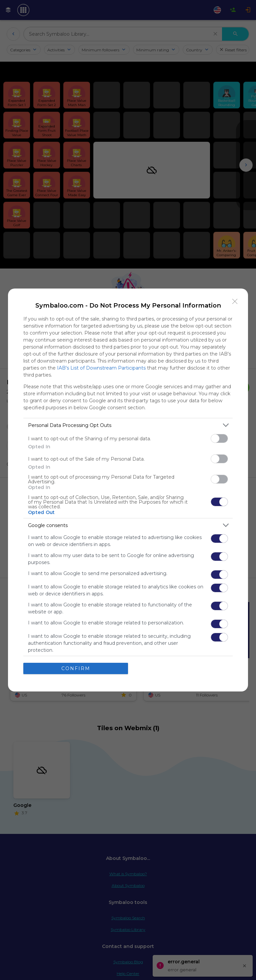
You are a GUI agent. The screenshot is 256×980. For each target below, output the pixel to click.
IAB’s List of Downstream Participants (101, 368)
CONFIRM (76, 668)
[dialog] (128, 490)
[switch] (219, 438)
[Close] (235, 302)
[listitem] (128, 425)
